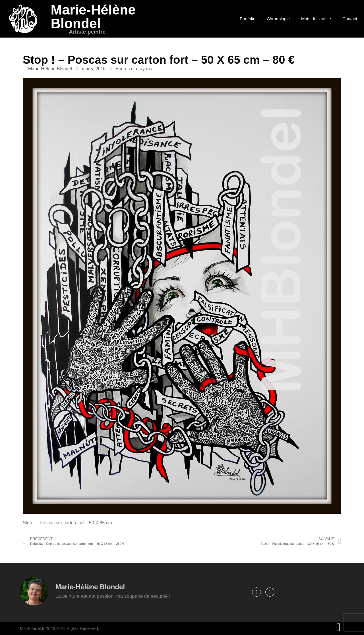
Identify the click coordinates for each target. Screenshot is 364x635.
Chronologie (278, 19)
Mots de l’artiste (316, 19)
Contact (350, 19)
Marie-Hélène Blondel (93, 17)
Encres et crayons (134, 69)
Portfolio (248, 19)
